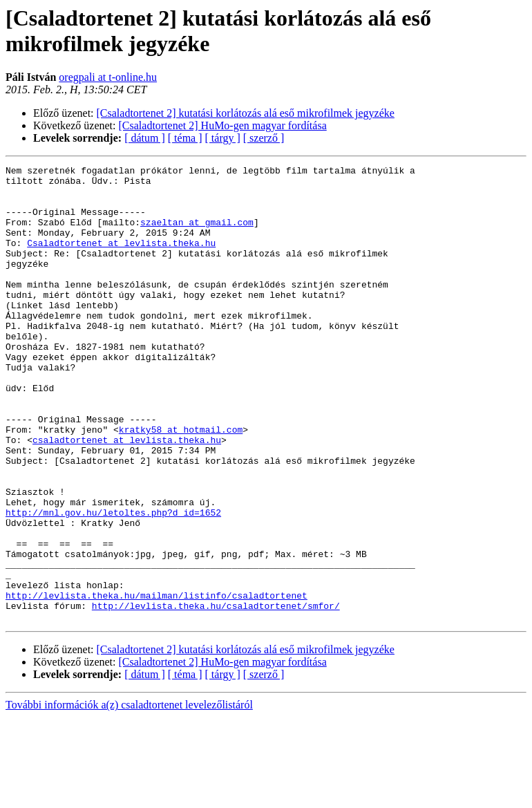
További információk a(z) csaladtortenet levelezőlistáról (129, 796)
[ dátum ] (145, 138)
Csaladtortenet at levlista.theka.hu (121, 259)
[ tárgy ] (223, 138)
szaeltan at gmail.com (197, 234)
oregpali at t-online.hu (108, 77)
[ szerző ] (264, 138)
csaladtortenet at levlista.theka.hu (127, 496)
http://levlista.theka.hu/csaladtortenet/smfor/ (216, 695)
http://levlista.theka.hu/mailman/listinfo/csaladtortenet (156, 682)
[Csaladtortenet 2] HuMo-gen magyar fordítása (223, 125)
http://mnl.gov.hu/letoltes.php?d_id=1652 (113, 583)
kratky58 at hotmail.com (181, 483)
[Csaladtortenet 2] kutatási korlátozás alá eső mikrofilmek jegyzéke (246, 113)
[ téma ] (185, 138)
